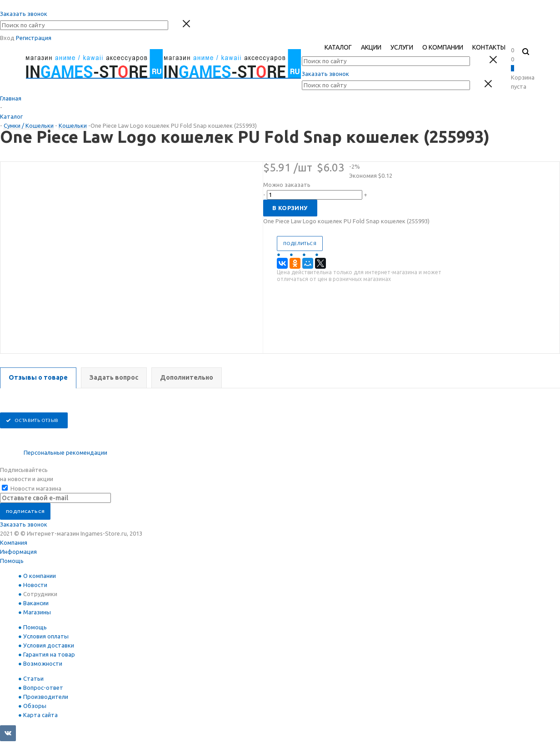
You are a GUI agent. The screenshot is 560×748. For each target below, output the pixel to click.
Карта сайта (40, 715)
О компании (40, 576)
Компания (14, 542)
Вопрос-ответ (43, 688)
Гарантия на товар (49, 654)
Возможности (43, 663)
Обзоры (35, 706)
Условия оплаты (46, 636)
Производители (46, 697)
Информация (18, 552)
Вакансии (36, 603)
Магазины (37, 612)
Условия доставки (49, 645)
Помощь (12, 561)
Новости (35, 585)
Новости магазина (32, 488)
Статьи (33, 678)
